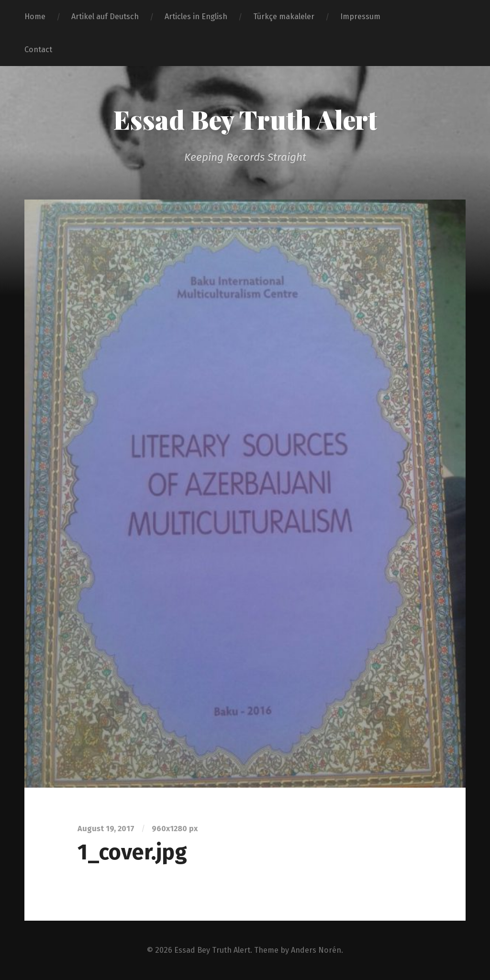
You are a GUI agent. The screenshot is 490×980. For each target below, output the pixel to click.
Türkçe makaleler (284, 17)
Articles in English (196, 17)
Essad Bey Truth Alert (245, 119)
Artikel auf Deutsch (105, 17)
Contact (38, 50)
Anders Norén (316, 950)
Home (35, 17)
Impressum (360, 17)
